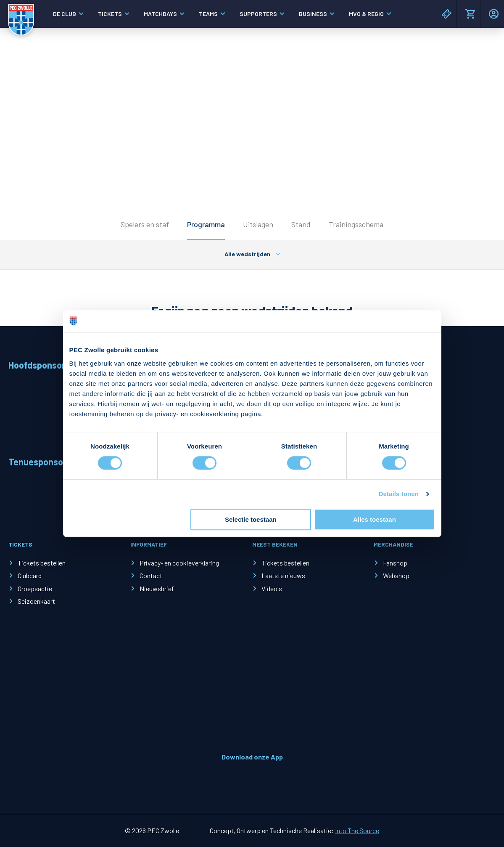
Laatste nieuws (283, 575)
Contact (151, 575)
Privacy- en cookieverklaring (179, 563)
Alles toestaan (375, 519)
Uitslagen (258, 224)
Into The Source (357, 830)
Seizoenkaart (36, 601)
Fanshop (395, 563)
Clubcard (30, 575)
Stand (301, 224)
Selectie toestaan (251, 519)
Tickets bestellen (42, 563)
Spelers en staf (145, 224)
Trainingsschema (356, 224)
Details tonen (399, 494)
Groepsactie (35, 588)
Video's (272, 588)
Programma (206, 224)
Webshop (396, 575)
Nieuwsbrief (157, 588)
